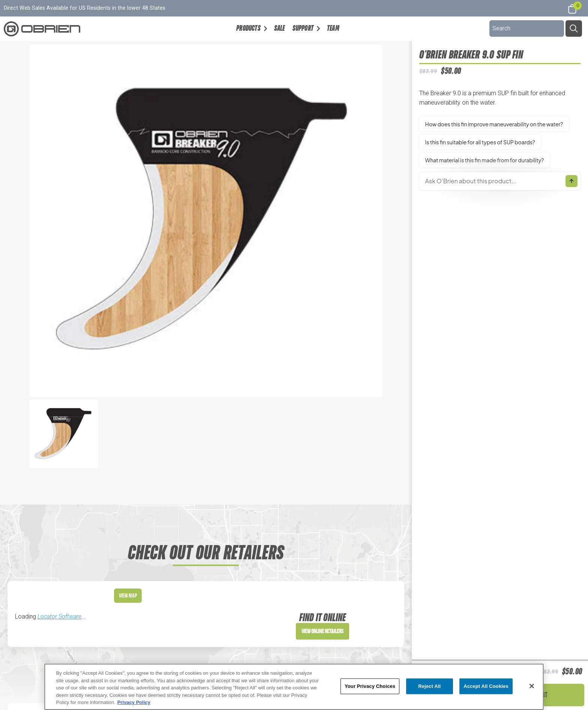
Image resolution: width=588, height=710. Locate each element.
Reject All (429, 686)
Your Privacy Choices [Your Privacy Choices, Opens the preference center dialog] (370, 686)
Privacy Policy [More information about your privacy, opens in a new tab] (134, 702)
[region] (294, 687)
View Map (128, 595)
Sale (280, 28)
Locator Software (59, 616)
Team (333, 28)
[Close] (532, 686)
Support (303, 28)
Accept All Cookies (486, 686)
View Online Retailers (322, 631)
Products (248, 28)
